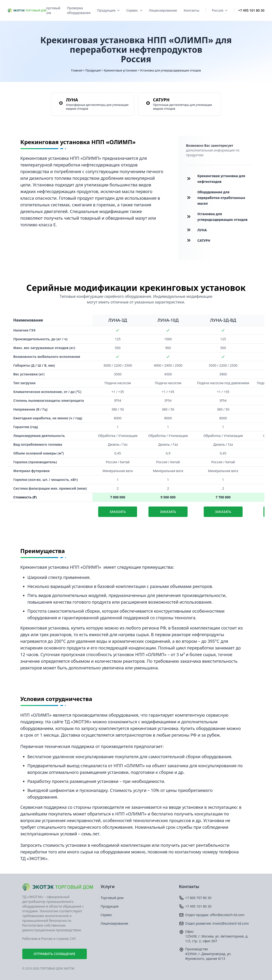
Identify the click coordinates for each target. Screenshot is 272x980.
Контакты (191, 10)
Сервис (134, 10)
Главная (77, 70)
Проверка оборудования (79, 10)
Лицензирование (163, 10)
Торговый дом (52, 10)
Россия (220, 10)
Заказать (118, 512)
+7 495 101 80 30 (251, 10)
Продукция (108, 10)
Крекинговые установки (120, 70)
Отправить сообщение (55, 954)
